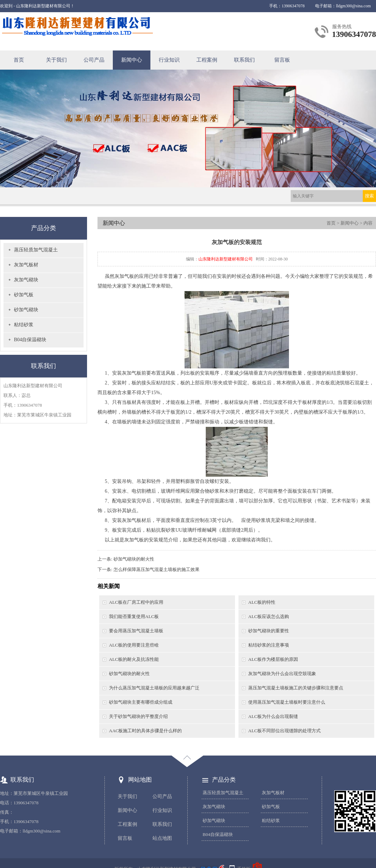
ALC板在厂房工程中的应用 (136, 602)
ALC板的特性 (262, 602)
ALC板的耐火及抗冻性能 (134, 659)
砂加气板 (24, 295)
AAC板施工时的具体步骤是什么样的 (145, 731)
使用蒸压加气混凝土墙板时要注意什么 (287, 702)
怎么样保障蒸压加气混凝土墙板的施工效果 (156, 569)
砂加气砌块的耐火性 (134, 559)
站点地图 (162, 838)
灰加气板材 (26, 265)
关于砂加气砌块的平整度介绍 (138, 716)
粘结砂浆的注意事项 (269, 645)
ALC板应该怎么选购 (269, 616)
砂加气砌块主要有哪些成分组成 (141, 702)
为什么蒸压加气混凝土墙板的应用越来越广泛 (154, 688)
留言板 (282, 60)
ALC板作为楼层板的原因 (273, 659)
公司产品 (94, 60)
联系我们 (244, 60)
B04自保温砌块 (30, 340)
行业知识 (169, 60)
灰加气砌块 (26, 280)
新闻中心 (132, 60)
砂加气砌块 (26, 310)
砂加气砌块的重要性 (269, 631)
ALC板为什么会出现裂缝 (273, 716)
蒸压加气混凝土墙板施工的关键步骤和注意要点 (296, 688)
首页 (19, 60)
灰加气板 (124, 276)
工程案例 (207, 60)
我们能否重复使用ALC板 (134, 616)
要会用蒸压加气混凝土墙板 (136, 631)
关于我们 (56, 60)
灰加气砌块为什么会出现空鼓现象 (282, 674)
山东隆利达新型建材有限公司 (226, 259)
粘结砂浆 (24, 325)
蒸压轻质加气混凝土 (36, 250)
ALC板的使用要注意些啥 (134, 645)
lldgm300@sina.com (353, 6)
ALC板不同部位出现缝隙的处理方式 (284, 731)
